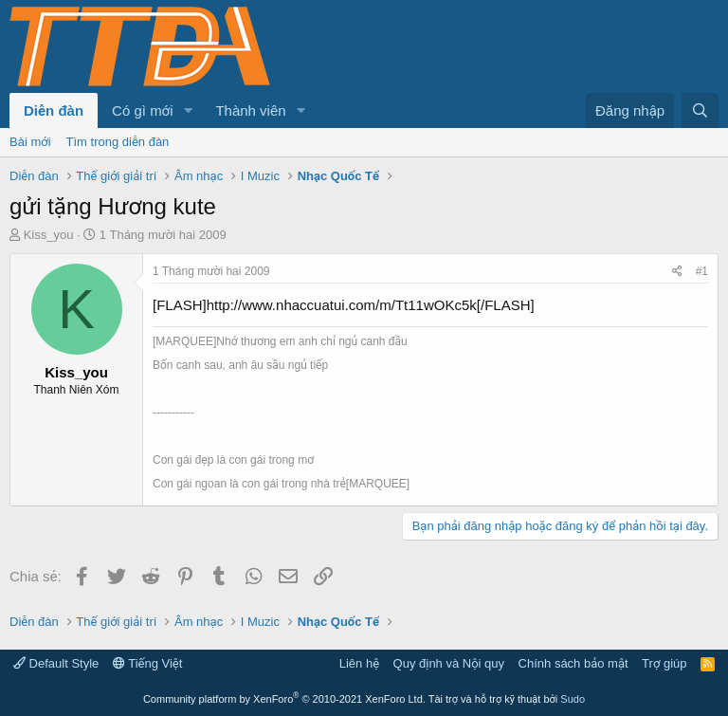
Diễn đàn (54, 110)
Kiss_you (49, 235)
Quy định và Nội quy (449, 663)
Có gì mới (142, 110)
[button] (188, 110)
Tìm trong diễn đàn (118, 142)
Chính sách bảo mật (573, 663)
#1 (702, 271)
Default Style (56, 663)
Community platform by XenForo (284, 699)
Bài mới (30, 142)
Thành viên (250, 110)
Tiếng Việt (148, 663)
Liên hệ (359, 663)
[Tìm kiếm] (700, 110)
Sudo (573, 699)
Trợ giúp (664, 663)
